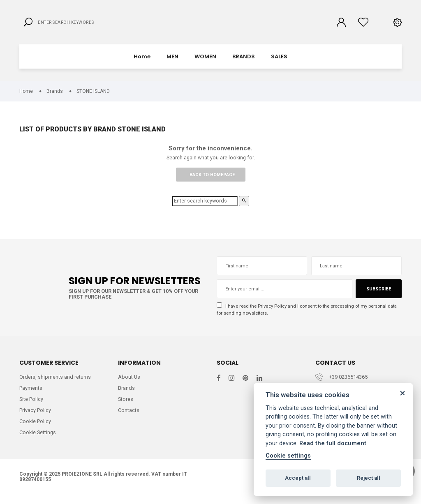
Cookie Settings (38, 442)
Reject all (369, 478)
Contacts (129, 419)
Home (142, 63)
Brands (126, 397)
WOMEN (205, 63)
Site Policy (31, 408)
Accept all (298, 478)
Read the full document (333, 443)
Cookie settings (288, 456)
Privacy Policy (274, 313)
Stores (126, 408)
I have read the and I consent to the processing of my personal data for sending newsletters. (305, 317)
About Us (129, 385)
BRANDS (244, 63)
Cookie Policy (35, 431)
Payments (31, 397)
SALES (279, 63)
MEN (172, 63)
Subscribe (378, 296)
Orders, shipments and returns (55, 385)
